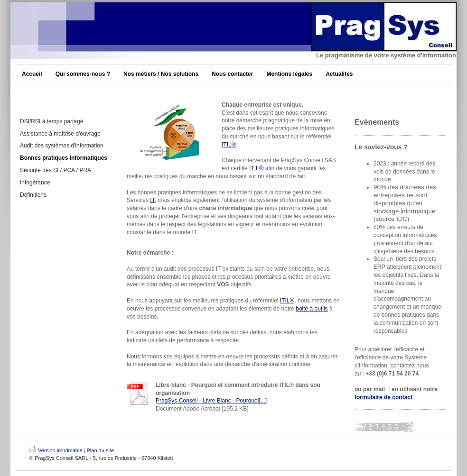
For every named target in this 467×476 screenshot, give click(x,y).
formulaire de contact (383, 397)
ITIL (229, 145)
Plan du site (100, 450)
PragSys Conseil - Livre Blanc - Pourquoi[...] (211, 401)
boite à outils (312, 309)
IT (152, 200)
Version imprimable (56, 450)
